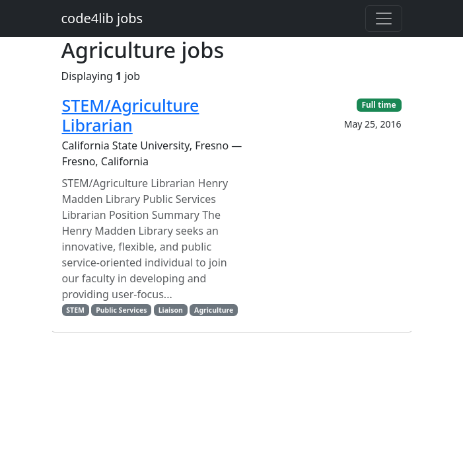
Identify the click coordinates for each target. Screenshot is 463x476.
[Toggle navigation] (384, 19)
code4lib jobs (102, 18)
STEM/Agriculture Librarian (131, 115)
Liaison (171, 310)
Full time (378, 105)
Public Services (121, 310)
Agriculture (214, 310)
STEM (75, 310)
